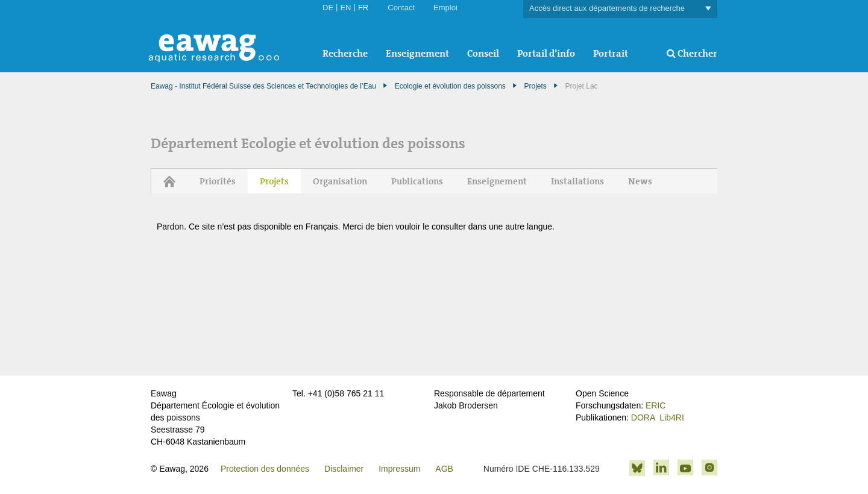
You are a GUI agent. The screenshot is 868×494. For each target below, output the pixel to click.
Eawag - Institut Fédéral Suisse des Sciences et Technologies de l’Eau (263, 86)
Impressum (399, 469)
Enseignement (417, 53)
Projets (536, 86)
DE (328, 8)
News (640, 181)
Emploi (445, 8)
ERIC (656, 405)
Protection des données (265, 469)
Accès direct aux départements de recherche (620, 9)
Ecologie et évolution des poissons (450, 86)
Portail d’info (546, 53)
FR (363, 8)
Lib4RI (671, 417)
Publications (417, 181)
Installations (577, 181)
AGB (444, 469)
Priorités (218, 181)
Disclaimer (344, 469)
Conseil (483, 53)
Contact (401, 8)
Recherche (345, 53)
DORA (643, 417)
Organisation (340, 181)
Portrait (611, 53)
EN (345, 8)
